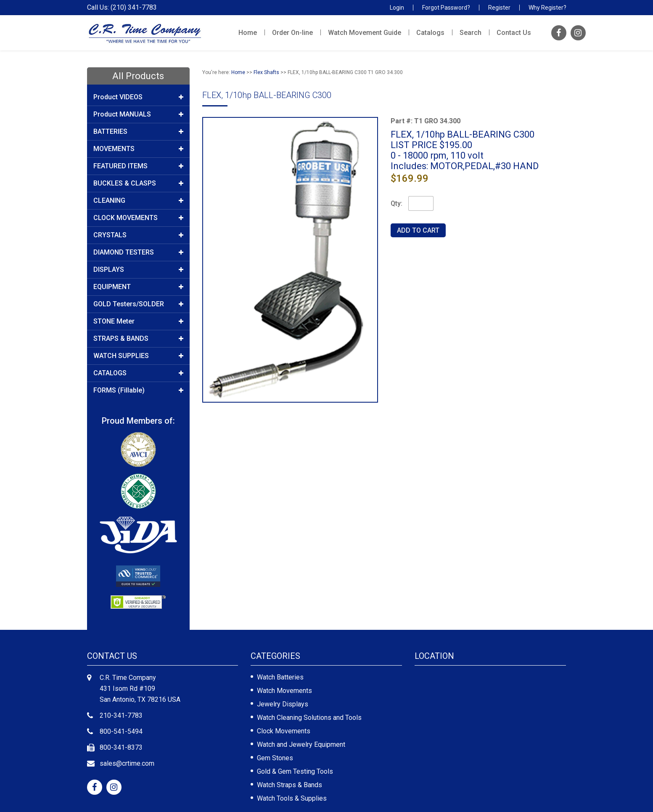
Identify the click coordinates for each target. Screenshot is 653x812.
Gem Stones (275, 758)
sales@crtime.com (127, 763)
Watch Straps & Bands (289, 785)
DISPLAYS (139, 270)
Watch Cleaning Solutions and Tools (309, 718)
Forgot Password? (446, 8)
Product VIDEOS (139, 97)
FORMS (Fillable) (139, 390)
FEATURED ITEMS (139, 166)
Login (397, 8)
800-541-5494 (121, 731)
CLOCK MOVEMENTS (139, 218)
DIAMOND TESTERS (139, 252)
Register (499, 8)
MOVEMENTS (139, 149)
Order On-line (292, 33)
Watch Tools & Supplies (292, 798)
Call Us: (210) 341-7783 (122, 8)
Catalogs (430, 33)
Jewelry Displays (283, 704)
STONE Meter (139, 321)
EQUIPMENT (139, 287)
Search (471, 33)
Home (248, 33)
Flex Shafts (266, 72)
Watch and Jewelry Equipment (301, 744)
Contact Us (514, 33)
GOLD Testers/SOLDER (139, 304)
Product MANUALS (139, 114)
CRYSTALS (139, 235)
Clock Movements (284, 731)
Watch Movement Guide (365, 33)
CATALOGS (139, 373)
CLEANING (139, 201)
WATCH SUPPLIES (139, 356)
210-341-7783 (121, 715)
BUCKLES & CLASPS (139, 183)
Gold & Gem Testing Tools (295, 771)
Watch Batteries (280, 677)
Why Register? (547, 8)
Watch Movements (284, 691)
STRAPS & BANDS (139, 339)
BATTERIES (139, 132)
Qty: (397, 203)
